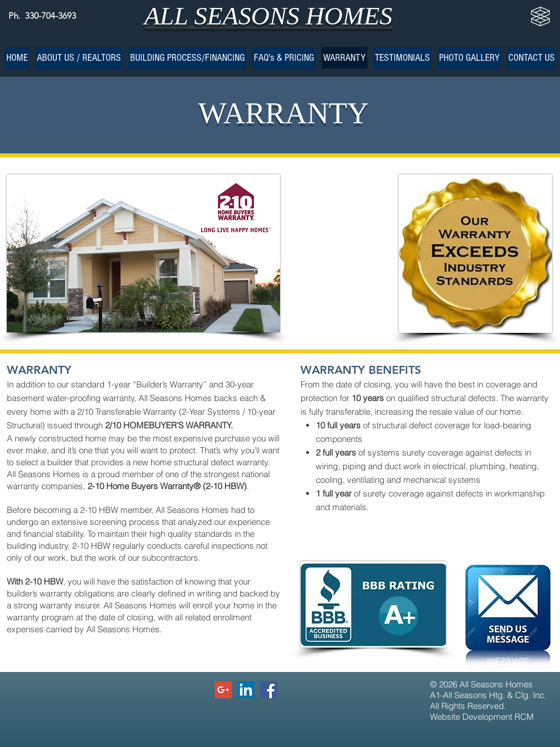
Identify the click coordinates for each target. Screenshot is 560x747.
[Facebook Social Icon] (269, 690)
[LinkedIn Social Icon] (246, 690)
